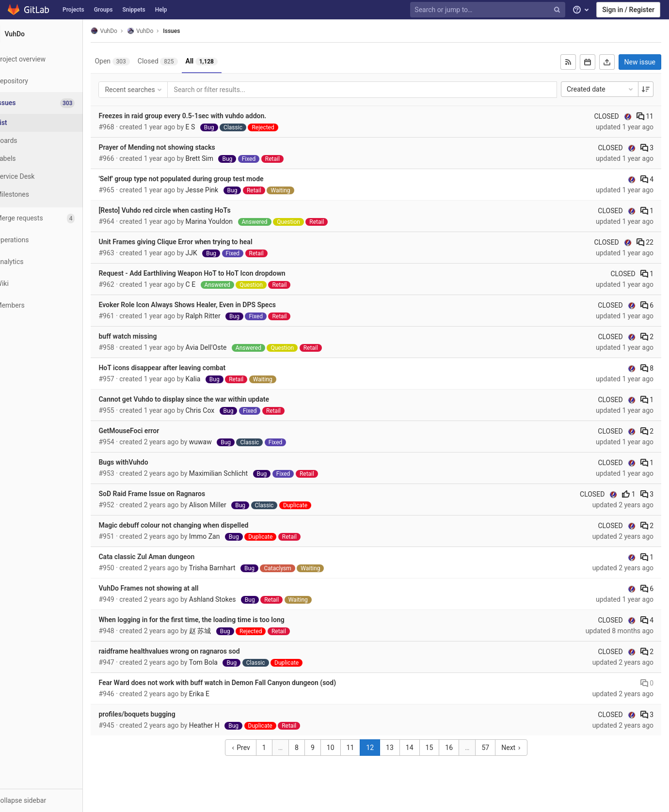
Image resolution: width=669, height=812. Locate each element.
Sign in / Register (628, 10)
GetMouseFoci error (152, 431)
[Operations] (53, 240)
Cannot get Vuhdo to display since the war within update (207, 399)
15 (441, 748)
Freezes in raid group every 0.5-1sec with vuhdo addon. (206, 116)
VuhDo (127, 31)
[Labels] (53, 159)
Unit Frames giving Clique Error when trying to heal (199, 242)
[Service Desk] (53, 177)
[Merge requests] (53, 218)
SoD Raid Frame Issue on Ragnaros (175, 494)
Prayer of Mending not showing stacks (180, 147)
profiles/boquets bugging (160, 714)
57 (497, 748)
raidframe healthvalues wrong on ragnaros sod (193, 651)
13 (401, 748)
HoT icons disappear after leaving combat (186, 368)
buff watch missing (151, 336)
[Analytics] (53, 262)
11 (645, 116)
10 (342, 748)
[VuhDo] (53, 34)
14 (421, 748)
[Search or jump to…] (489, 10)
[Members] (53, 305)
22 (645, 242)
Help (161, 10)
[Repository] (53, 81)
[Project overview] (53, 59)
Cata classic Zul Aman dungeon (170, 557)
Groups (104, 10)
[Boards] (53, 141)
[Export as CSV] (607, 62)
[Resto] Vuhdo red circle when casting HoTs (188, 210)
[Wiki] (53, 284)
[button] (53, 800)
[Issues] (54, 103)
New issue (640, 62)
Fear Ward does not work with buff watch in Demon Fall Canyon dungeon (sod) (241, 683)
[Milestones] (53, 195)
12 (382, 748)
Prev (252, 748)
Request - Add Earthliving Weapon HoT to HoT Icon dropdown (215, 273)
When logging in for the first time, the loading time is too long (215, 620)
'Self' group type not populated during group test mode (205, 179)
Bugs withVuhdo (147, 462)
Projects (73, 10)
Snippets (134, 10)
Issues (195, 31)
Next (523, 748)
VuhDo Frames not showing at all (172, 588)
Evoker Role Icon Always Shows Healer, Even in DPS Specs (211, 305)
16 (461, 748)
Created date (601, 89)
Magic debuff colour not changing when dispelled (197, 525)
